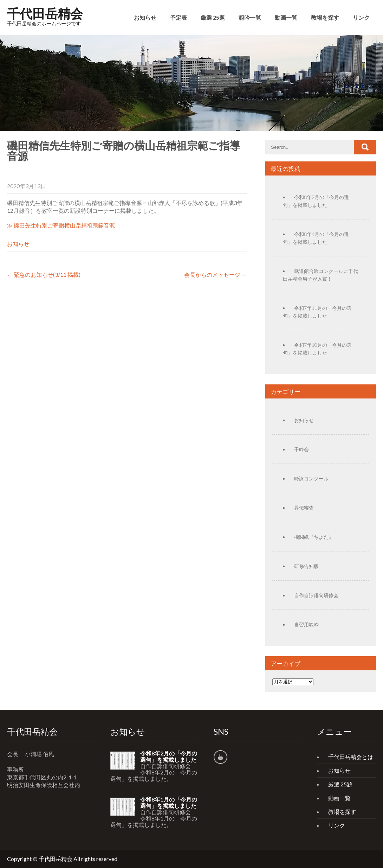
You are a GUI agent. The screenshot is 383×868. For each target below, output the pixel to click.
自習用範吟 (306, 624)
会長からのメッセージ (216, 275)
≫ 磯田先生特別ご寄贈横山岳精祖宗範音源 (61, 225)
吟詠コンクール (311, 478)
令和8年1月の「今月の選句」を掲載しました (169, 803)
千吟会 (301, 449)
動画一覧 (286, 17)
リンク (361, 17)
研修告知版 (306, 566)
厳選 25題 (213, 17)
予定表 (178, 17)
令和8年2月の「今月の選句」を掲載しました (169, 757)
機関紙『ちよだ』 (314, 537)
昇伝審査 (304, 508)
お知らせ (145, 17)
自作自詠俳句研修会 (316, 595)
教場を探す (325, 17)
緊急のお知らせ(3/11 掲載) (44, 275)
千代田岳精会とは (351, 757)
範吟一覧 (250, 17)
